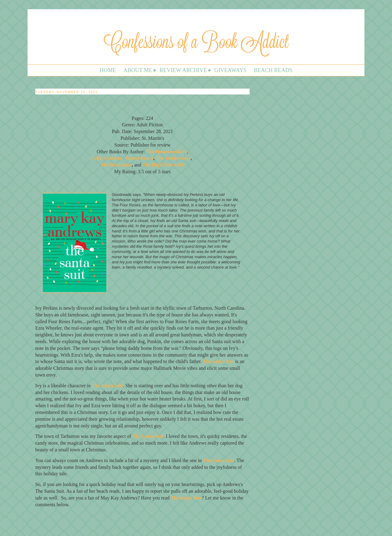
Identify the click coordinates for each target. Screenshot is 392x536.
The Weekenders (173, 158)
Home (108, 70)
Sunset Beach (139, 158)
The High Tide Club (163, 165)
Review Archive (183, 70)
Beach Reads (273, 70)
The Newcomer (116, 165)
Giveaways (230, 70)
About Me (138, 70)
